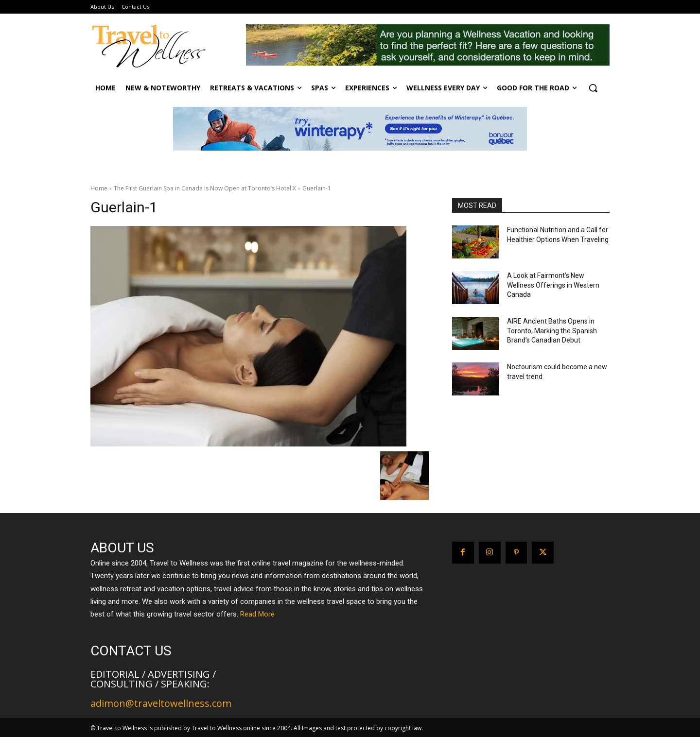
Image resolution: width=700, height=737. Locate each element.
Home (99, 188)
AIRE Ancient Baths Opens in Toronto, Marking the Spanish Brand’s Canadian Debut (552, 331)
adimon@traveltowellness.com (161, 703)
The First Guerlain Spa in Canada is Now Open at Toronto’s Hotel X (205, 188)
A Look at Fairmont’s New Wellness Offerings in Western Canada (553, 285)
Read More (257, 614)
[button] (593, 88)
